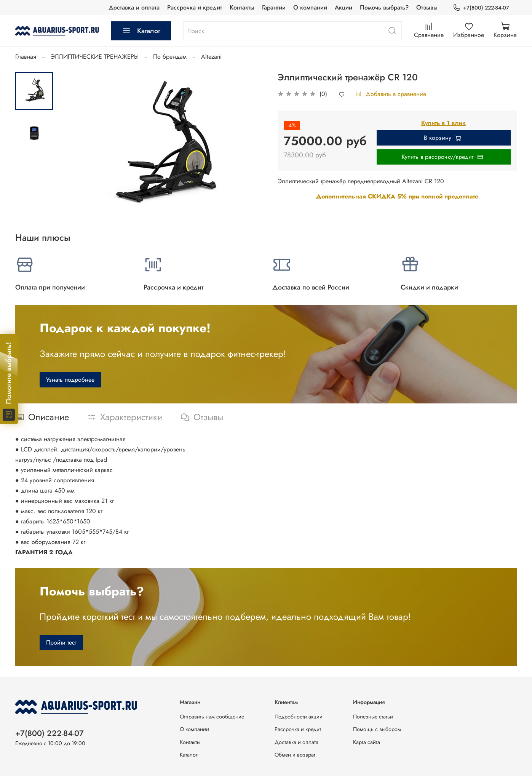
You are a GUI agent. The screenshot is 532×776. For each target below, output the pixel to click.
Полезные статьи (373, 717)
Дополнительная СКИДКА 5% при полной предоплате (397, 196)
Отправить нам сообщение (212, 717)
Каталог (141, 31)
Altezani (211, 57)
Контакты (242, 7)
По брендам (170, 57)
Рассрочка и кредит (195, 7)
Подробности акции (299, 717)
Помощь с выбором (377, 729)
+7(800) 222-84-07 (481, 8)
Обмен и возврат (295, 755)
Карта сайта (367, 742)
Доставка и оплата (134, 7)
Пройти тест (61, 642)
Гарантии (274, 7)
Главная (26, 57)
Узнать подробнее (70, 380)
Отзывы (427, 7)
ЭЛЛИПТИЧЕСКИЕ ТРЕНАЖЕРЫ (95, 57)
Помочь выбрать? (384, 7)
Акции (343, 7)
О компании (310, 7)
